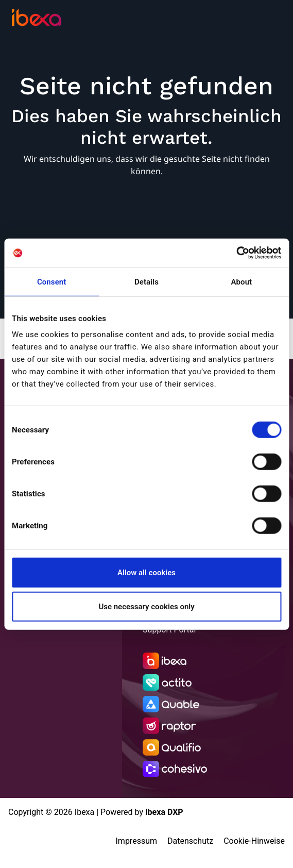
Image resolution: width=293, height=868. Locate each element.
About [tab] (241, 281)
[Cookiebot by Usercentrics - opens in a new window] (236, 253)
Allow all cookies (146, 573)
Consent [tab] (52, 281)
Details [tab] (146, 281)
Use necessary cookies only (146, 606)
